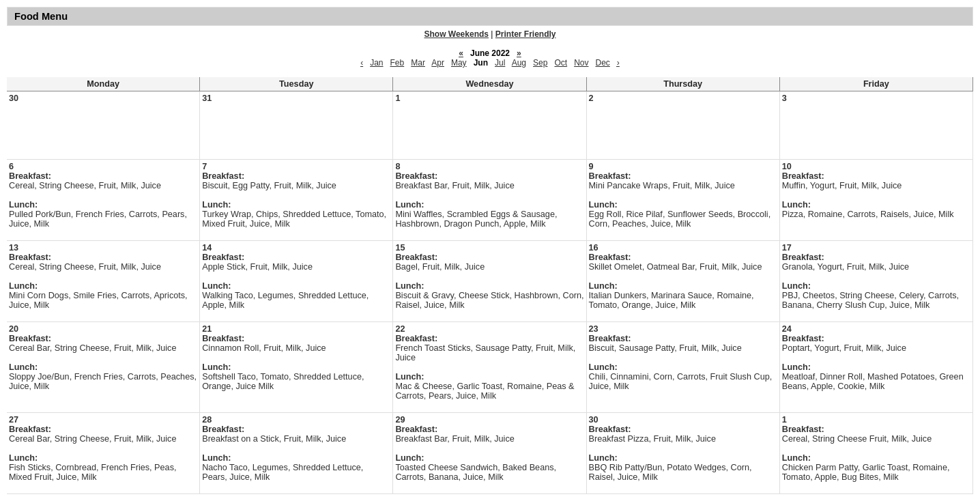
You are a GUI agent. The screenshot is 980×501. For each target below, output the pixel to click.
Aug (519, 63)
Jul (500, 63)
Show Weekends (457, 34)
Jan (376, 63)
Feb (398, 63)
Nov (581, 63)
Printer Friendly (526, 34)
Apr (438, 63)
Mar (418, 63)
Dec (602, 63)
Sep (540, 63)
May (459, 63)
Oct (561, 63)
